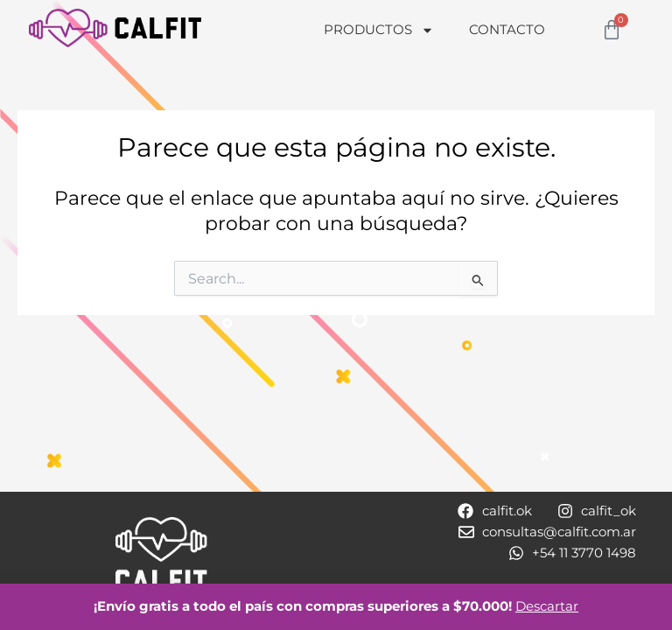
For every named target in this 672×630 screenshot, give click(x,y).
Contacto (507, 29)
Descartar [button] (547, 606)
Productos (379, 30)
